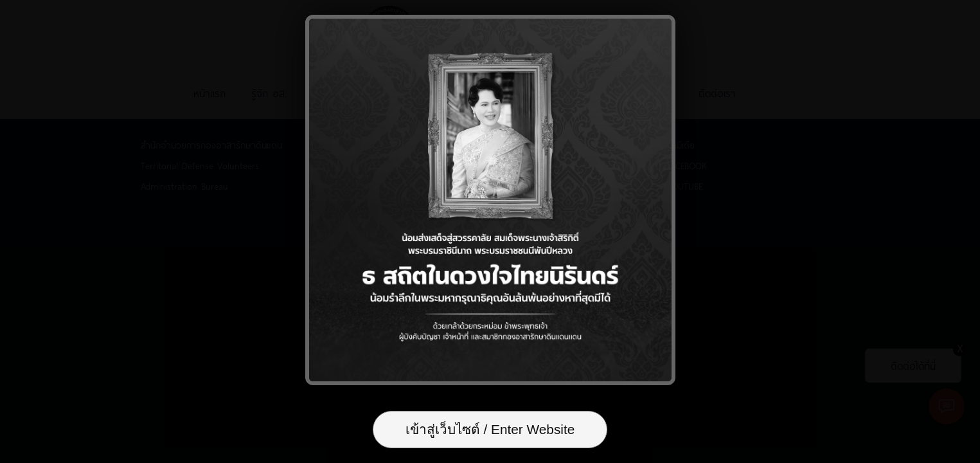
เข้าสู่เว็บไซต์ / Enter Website (490, 429)
